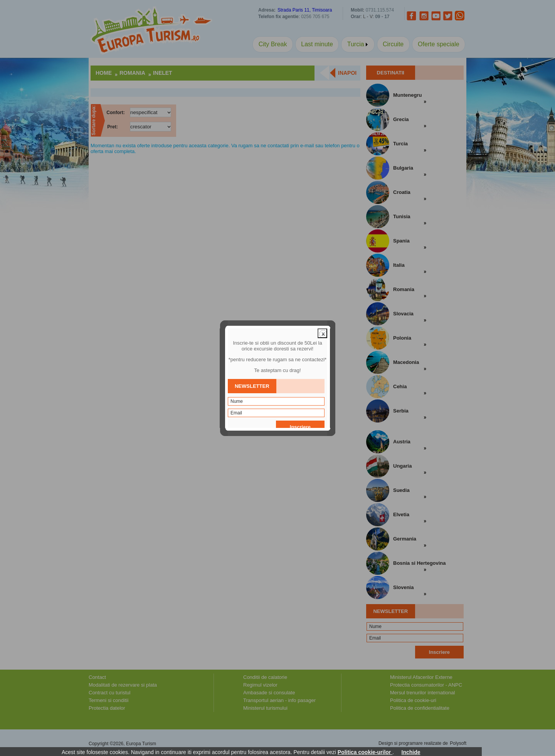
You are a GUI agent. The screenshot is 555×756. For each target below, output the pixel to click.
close (322, 317)
